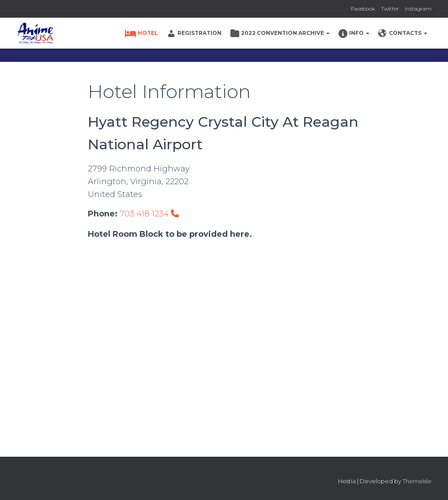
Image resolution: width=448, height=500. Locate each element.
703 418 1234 (149, 214)
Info (354, 34)
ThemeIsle (417, 481)
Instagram (418, 9)
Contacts (403, 34)
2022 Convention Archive (280, 34)
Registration (194, 34)
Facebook (363, 9)
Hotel (141, 34)
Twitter (390, 9)
